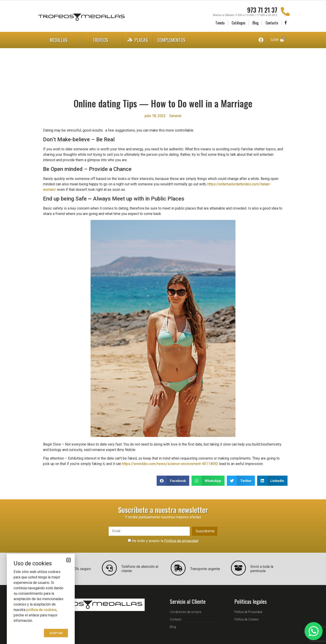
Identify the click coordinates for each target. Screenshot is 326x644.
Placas (137, 40)
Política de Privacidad (248, 612)
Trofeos (102, 40)
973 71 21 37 (262, 10)
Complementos (176, 40)
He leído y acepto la (165, 541)
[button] (173, 481)
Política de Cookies (247, 619)
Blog (255, 23)
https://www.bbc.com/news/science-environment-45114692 (170, 464)
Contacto (272, 23)
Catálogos (239, 23)
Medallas (60, 40)
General (175, 116)
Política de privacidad (181, 541)
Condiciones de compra (186, 612)
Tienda (220, 23)
